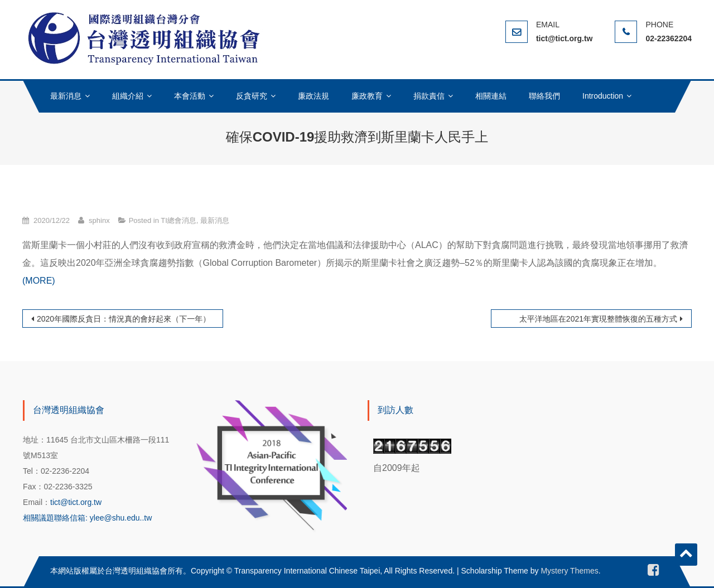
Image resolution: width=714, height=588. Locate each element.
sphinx (99, 220)
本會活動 (190, 96)
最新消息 (66, 96)
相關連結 (491, 96)
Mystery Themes (569, 571)
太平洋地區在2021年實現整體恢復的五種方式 (598, 319)
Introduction (603, 96)
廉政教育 (367, 96)
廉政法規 (313, 96)
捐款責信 (429, 96)
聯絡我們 (544, 96)
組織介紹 (128, 96)
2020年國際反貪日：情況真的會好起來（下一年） (124, 319)
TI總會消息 (178, 220)
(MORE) (39, 281)
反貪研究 (252, 96)
